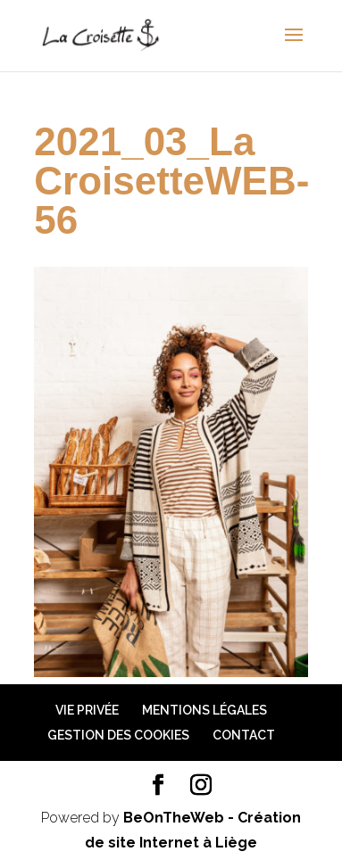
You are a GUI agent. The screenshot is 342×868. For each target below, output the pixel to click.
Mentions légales (204, 710)
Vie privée (87, 710)
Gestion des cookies (118, 735)
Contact (244, 735)
